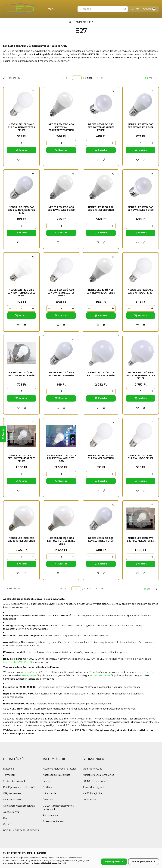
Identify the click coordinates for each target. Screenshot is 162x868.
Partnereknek (50, 815)
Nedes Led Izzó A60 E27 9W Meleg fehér (101, 209)
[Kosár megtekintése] (149, 9)
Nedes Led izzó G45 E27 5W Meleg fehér (141, 209)
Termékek (9, 775)
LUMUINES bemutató (95, 781)
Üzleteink (48, 800)
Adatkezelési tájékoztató (57, 775)
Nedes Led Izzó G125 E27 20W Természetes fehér (141, 375)
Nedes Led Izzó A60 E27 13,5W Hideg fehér (101, 291)
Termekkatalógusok (94, 787)
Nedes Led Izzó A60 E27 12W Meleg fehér (61, 209)
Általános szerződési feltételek (60, 769)
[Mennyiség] (21, 143)
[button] (50, 9)
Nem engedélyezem (144, 862)
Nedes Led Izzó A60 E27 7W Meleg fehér (101, 457)
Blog (6, 818)
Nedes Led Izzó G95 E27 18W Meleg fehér (21, 539)
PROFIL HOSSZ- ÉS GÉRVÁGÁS (21, 830)
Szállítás (47, 787)
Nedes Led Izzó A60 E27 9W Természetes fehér (61, 293)
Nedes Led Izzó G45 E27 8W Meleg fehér (141, 126)
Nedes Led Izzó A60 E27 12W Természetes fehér (22, 293)
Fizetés (47, 781)
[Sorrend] (156, 78)
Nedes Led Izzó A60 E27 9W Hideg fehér (141, 291)
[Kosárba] (21, 150)
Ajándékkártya (11, 812)
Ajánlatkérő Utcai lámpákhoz (19, 806)
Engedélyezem (114, 862)
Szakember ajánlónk (14, 781)
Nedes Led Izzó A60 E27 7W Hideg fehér (141, 457)
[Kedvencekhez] (18, 160)
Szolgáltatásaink (12, 800)
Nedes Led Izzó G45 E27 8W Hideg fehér (61, 374)
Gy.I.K (6, 824)
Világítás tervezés (13, 793)
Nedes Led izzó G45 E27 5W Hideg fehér (101, 539)
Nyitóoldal (9, 769)
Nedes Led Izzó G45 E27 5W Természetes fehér (101, 127)
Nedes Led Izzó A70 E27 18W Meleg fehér (141, 539)
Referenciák (89, 800)
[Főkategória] (70, 22)
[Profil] (135, 9)
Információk (50, 793)
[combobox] (103, 9)
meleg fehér (29, 675)
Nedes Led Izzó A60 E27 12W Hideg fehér (22, 374)
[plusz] (33, 143)
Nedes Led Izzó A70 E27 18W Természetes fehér (21, 458)
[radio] (150, 78)
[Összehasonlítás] (25, 160)
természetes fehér (100, 675)
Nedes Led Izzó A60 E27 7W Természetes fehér (21, 127)
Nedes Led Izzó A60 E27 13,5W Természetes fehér (61, 127)
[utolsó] (102, 78)
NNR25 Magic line (93, 793)
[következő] (97, 78)
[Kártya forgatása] (33, 91)
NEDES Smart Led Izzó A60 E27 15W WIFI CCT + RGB (61, 458)
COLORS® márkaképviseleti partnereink (58, 807)
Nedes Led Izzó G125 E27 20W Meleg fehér (101, 374)
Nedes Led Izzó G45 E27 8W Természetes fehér (21, 210)
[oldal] (77, 78)
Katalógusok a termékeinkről (19, 787)
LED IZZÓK (80, 22)
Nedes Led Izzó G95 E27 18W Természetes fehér (61, 541)
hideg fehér (143, 672)
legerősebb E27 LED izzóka (18, 662)
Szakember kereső (53, 821)
